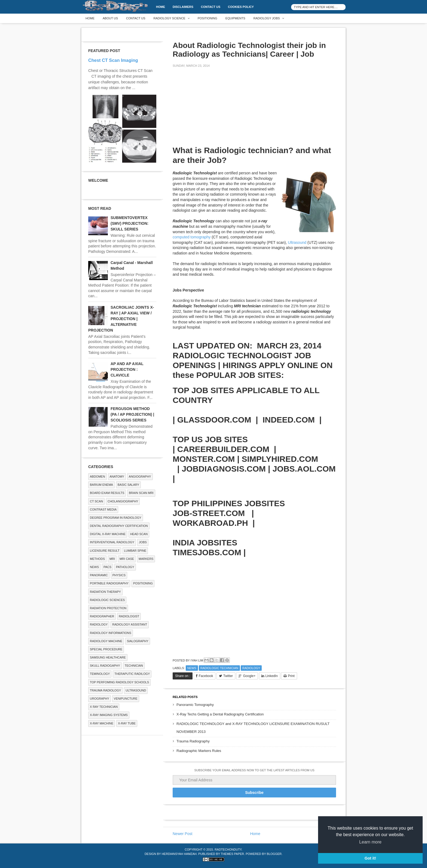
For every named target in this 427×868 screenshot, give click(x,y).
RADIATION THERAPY (105, 592)
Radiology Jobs (267, 18)
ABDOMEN (97, 477)
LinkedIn (272, 676)
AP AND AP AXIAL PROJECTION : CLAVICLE (127, 369)
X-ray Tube (127, 723)
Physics (119, 575)
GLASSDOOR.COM (214, 420)
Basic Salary (128, 485)
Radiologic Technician (219, 668)
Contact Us (211, 7)
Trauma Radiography (193, 741)
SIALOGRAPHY (138, 641)
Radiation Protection (108, 608)
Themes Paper (232, 854)
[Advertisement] (213, 110)
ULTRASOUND (136, 690)
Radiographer (102, 616)
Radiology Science (170, 18)
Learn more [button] (370, 842)
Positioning (208, 18)
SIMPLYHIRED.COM (280, 459)
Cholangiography (123, 501)
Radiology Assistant (130, 624)
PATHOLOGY (125, 567)
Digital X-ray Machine (108, 534)
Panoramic (99, 575)
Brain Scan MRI (141, 493)
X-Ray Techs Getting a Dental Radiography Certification (220, 714)
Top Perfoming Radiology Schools (119, 682)
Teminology (100, 674)
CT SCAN (96, 501)
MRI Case (127, 559)
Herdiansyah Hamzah (179, 854)
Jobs (143, 542)
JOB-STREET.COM (209, 513)
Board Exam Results (107, 493)
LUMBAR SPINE (135, 551)
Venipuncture (126, 699)
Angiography (140, 477)
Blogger (274, 854)
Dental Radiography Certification (119, 526)
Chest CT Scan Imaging (113, 60)
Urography (100, 699)
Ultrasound (297, 242)
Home (161, 7)
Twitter (228, 676)
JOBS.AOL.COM (304, 469)
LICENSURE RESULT (105, 551)
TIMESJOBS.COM (207, 552)
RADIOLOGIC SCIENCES (107, 600)
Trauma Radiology (105, 690)
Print (291, 676)
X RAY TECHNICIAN (104, 707)
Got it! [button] (370, 858)
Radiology (251, 668)
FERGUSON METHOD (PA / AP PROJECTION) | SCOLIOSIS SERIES (132, 414)
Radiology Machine (106, 641)
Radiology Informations (111, 633)
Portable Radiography (109, 583)
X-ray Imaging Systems (109, 715)
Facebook (206, 676)
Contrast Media (103, 509)
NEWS (192, 668)
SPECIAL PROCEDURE (106, 649)
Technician (134, 666)
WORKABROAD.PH (210, 523)
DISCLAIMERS (183, 7)
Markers (146, 559)
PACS (107, 567)
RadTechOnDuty (228, 849)
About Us (110, 18)
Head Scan (139, 534)
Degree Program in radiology (116, 518)
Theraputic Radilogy (132, 674)
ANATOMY (117, 477)
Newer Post (182, 834)
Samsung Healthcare (108, 657)
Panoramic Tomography (195, 705)
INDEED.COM (289, 420)
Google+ (249, 676)
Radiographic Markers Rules (199, 751)
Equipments (235, 18)
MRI (112, 559)
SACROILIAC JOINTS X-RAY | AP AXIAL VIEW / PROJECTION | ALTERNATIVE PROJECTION (121, 319)
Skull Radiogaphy (105, 666)
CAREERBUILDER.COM (223, 449)
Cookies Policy (241, 7)
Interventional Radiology (112, 542)
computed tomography (192, 237)
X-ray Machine (102, 723)
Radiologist (129, 616)
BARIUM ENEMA (101, 485)
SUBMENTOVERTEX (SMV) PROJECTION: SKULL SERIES (129, 223)
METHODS (97, 559)
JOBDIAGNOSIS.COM (224, 469)
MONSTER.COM (204, 459)
